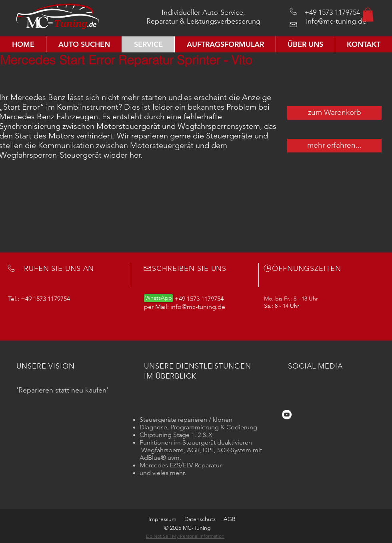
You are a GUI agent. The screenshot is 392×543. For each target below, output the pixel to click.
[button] (368, 15)
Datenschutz (200, 519)
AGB (230, 519)
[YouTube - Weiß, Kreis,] (287, 415)
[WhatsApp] (158, 298)
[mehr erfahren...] (334, 146)
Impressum (162, 519)
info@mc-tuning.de (336, 21)
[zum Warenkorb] (334, 113)
